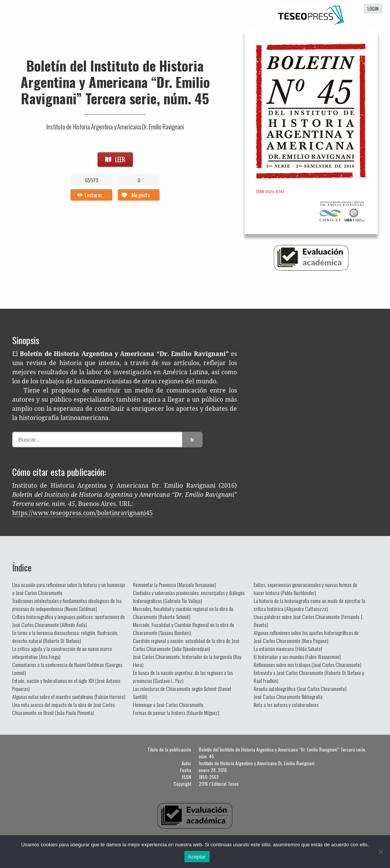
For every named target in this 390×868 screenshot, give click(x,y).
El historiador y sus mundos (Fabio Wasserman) (297, 657)
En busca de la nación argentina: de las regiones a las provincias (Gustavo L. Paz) (183, 677)
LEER (115, 160)
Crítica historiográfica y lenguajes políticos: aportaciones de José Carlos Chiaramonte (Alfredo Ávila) (69, 621)
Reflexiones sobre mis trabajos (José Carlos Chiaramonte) (308, 665)
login (373, 9)
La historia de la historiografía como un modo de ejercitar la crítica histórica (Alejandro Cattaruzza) (309, 605)
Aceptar (197, 857)
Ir (192, 440)
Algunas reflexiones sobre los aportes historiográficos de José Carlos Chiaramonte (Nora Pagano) (306, 637)
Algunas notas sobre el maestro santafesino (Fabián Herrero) (69, 696)
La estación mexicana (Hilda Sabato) (288, 649)
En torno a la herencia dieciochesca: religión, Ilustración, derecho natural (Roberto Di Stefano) (65, 637)
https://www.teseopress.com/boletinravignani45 (82, 513)
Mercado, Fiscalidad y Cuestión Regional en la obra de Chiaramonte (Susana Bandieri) (184, 629)
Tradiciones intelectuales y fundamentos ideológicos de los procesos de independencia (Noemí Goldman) (67, 605)
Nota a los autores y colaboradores (286, 704)
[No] (380, 852)
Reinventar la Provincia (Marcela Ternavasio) (174, 585)
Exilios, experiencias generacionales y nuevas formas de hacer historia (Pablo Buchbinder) (305, 589)
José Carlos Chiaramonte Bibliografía (288, 696)
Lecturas (93, 195)
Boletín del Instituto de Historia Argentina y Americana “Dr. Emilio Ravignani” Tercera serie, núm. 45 (115, 82)
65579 (92, 180)
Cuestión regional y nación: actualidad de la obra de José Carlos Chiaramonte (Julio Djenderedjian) (186, 645)
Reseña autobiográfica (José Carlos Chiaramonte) (300, 688)
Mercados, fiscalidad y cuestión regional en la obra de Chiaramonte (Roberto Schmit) (183, 613)
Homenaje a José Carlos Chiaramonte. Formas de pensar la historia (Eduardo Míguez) (176, 708)
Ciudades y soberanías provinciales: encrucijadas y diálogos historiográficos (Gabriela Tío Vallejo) (189, 597)
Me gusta (141, 195)
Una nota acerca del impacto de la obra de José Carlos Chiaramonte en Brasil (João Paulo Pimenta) (63, 708)
